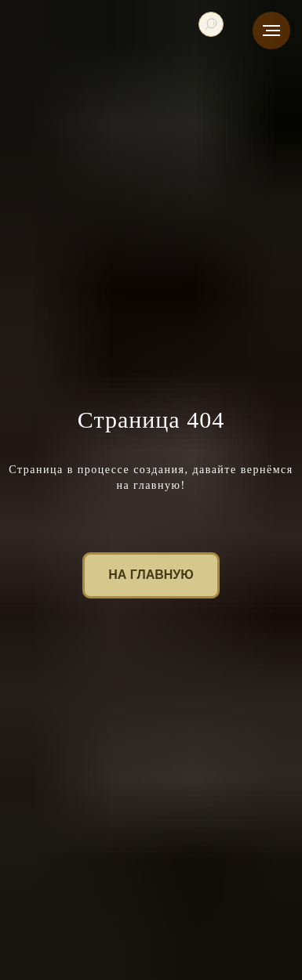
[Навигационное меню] (271, 31)
